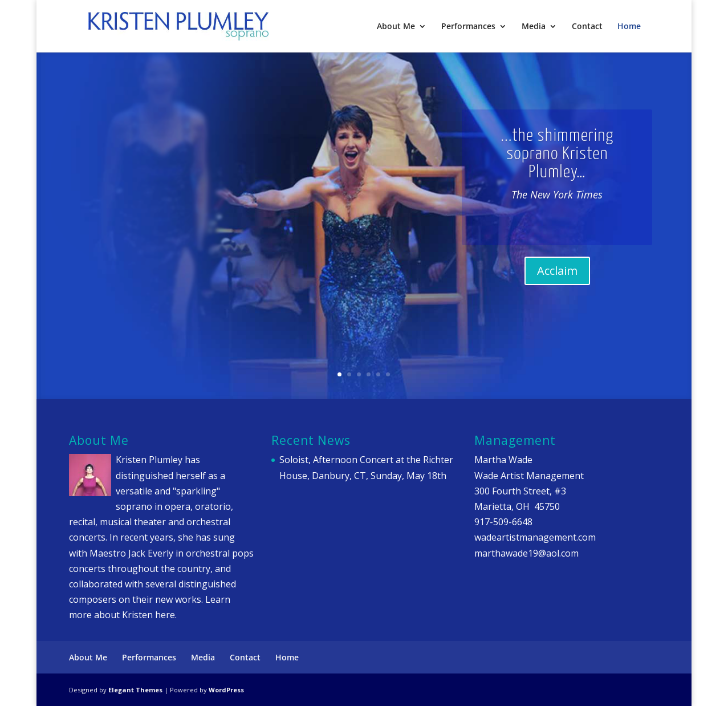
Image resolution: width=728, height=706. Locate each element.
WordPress (226, 690)
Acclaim (557, 280)
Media (534, 27)
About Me (396, 27)
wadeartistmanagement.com (535, 537)
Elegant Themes (135, 690)
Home (629, 27)
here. (166, 615)
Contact (587, 27)
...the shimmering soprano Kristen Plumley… (557, 163)
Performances (468, 27)
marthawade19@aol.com (526, 553)
